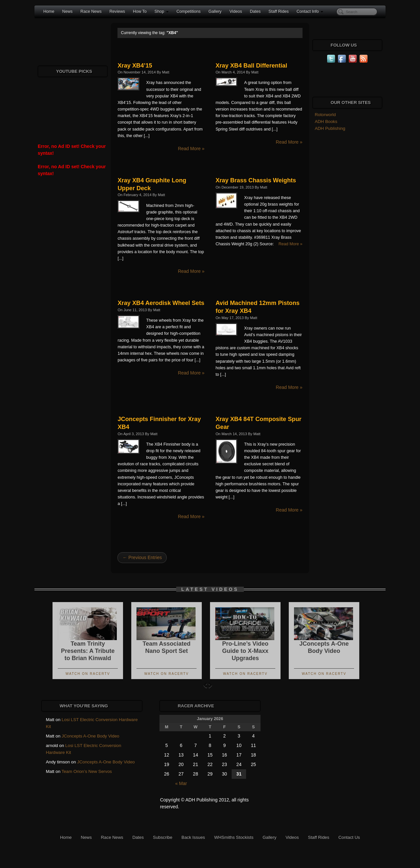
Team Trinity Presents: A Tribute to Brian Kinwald (88, 651)
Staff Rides (278, 11)
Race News (91, 11)
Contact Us (349, 837)
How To (140, 11)
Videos (236, 11)
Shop (162, 11)
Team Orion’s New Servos (87, 771)
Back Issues (193, 837)
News (68, 11)
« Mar (181, 783)
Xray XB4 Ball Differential (251, 66)
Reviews (117, 11)
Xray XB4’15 (135, 66)
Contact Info (310, 11)
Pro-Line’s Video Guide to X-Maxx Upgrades (245, 651)
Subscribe (163, 837)
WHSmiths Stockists (234, 837)
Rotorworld (325, 115)
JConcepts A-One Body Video (91, 736)
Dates (255, 11)
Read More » (191, 149)
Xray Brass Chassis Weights (256, 180)
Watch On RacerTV (88, 674)
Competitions (189, 11)
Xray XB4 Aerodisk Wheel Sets (161, 303)
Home (49, 11)
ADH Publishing (330, 128)
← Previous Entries (142, 557)
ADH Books (326, 121)
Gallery (215, 11)
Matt (166, 72)
